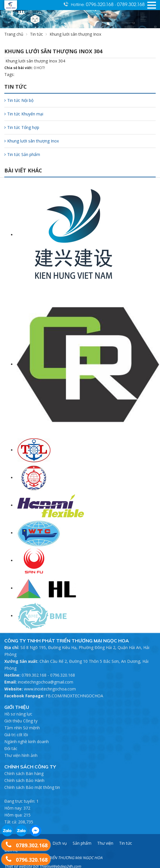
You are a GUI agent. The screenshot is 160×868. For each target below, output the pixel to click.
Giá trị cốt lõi (16, 735)
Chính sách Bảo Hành (24, 780)
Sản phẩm (82, 843)
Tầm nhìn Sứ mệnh (22, 728)
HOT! (41, 68)
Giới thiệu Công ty (21, 721)
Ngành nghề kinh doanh (27, 742)
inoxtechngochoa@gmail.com (46, 682)
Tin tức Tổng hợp (22, 127)
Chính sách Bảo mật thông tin (32, 787)
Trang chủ (14, 34)
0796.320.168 (100, 4)
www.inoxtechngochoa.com (50, 689)
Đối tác (11, 748)
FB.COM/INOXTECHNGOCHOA (74, 696)
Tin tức (36, 34)
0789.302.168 (131, 4)
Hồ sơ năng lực (18, 714)
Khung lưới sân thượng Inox (32, 141)
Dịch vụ (60, 843)
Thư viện (105, 843)
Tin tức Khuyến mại (24, 114)
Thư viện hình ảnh (21, 755)
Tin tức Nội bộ (19, 100)
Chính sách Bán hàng (24, 773)
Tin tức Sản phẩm (22, 154)
